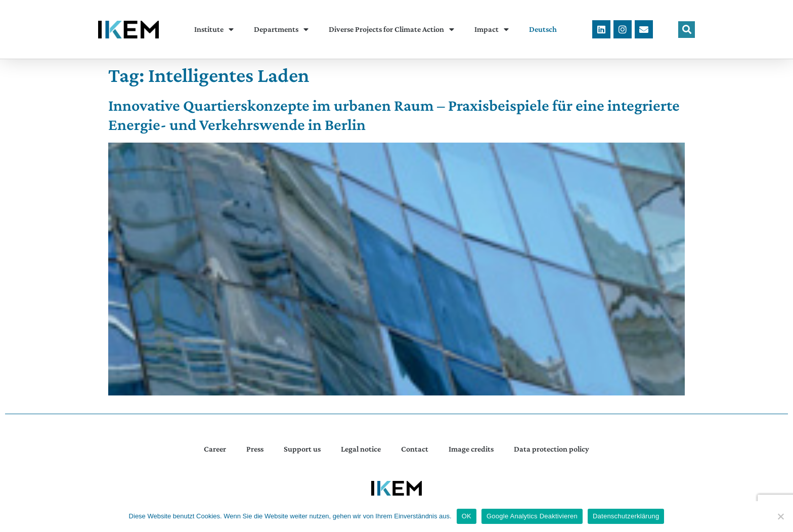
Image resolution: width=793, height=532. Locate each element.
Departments (281, 29)
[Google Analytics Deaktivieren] (780, 516)
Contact (415, 449)
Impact (492, 29)
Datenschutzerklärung (626, 516)
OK (467, 516)
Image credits (471, 449)
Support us (302, 449)
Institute (214, 29)
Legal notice (361, 449)
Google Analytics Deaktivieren (532, 516)
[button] (687, 30)
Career (215, 449)
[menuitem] (543, 29)
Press (255, 449)
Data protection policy (552, 449)
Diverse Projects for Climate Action (391, 29)
